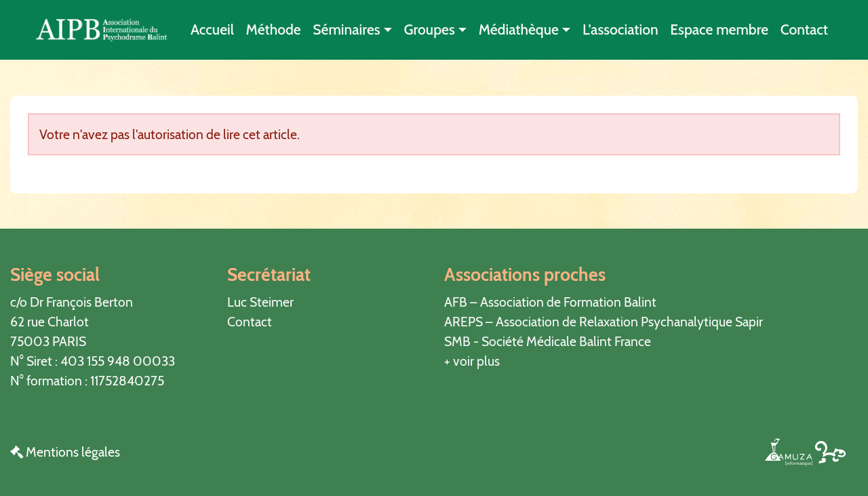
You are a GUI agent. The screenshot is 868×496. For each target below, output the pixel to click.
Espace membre (719, 30)
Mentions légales (65, 452)
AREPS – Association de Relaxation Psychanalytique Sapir (604, 322)
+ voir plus (472, 361)
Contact (804, 30)
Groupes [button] (430, 30)
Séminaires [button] (346, 30)
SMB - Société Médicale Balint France (548, 341)
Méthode (274, 30)
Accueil (212, 30)
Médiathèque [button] (519, 30)
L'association (620, 30)
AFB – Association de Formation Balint (550, 302)
